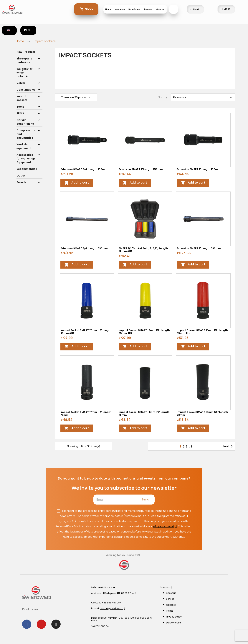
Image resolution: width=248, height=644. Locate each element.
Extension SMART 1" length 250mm (141, 169)
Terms (170, 611)
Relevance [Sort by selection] (203, 97)
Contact (161, 9)
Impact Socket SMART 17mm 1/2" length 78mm (86, 413)
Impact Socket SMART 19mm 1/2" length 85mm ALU (144, 332)
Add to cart (77, 183)
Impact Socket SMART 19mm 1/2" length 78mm (202, 413)
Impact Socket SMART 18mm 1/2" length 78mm (144, 413)
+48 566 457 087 (111, 603)
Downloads (134, 9)
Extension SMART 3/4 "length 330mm (84, 248)
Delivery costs (174, 623)
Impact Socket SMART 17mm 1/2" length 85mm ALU (86, 332)
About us (120, 9)
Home (108, 9)
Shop (89, 9)
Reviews (148, 9)
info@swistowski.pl (165, 526)
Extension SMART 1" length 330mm (199, 248)
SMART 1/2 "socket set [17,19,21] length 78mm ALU (143, 250)
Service (170, 599)
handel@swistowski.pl (112, 608)
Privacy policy (174, 617)
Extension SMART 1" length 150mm (199, 169)
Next (229, 446)
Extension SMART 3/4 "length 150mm (84, 169)
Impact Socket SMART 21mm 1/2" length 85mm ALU (202, 332)
